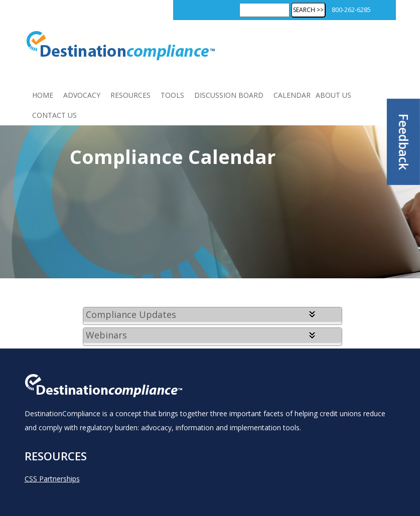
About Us (333, 95)
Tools (172, 95)
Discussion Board (229, 95)
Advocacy (82, 95)
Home (43, 95)
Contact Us (54, 115)
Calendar (292, 95)
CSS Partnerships (52, 479)
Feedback (404, 142)
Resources (130, 95)
